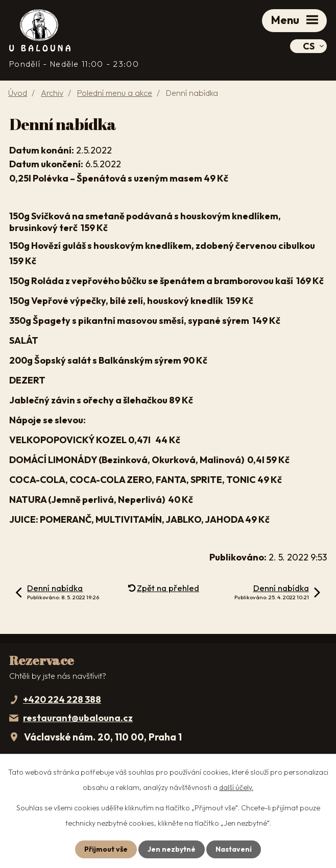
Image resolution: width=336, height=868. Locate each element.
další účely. (236, 787)
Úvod (18, 93)
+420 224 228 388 (62, 699)
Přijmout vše (106, 849)
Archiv (52, 93)
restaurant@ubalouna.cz (78, 718)
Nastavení (234, 849)
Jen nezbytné (172, 849)
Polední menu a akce (115, 93)
